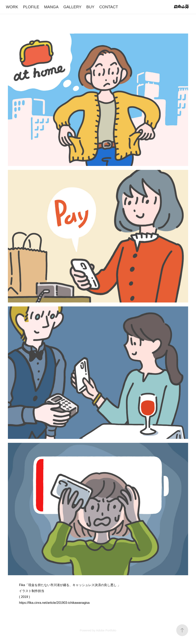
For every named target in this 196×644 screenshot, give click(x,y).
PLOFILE (31, 7)
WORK (12, 7)
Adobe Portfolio (106, 630)
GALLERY (72, 7)
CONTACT (109, 7)
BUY (90, 7)
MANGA (51, 7)
